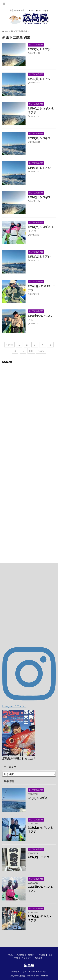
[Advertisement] (29, 460)
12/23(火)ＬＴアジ (39, 49)
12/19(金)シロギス (39, 138)
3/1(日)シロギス (38, 798)
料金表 (42, 955)
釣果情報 (20, 955)
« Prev (10, 345)
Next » (41, 351)
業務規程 (39, 958)
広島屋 (29, 965)
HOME (10, 955)
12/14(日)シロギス (39, 197)
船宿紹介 (32, 955)
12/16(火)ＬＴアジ (39, 168)
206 (31, 351)
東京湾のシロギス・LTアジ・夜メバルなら (29, 972)
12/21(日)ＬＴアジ (39, 79)
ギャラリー (26, 958)
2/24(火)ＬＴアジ (38, 857)
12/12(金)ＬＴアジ (39, 257)
